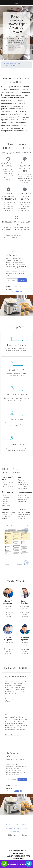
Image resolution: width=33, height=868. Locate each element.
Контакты (25, 825)
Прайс (17, 825)
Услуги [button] (8, 825)
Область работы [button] (16, 832)
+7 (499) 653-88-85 (17, 32)
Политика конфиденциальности (16, 828)
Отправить (22, 280)
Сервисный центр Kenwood (11, 64)
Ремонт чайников (10, 66)
